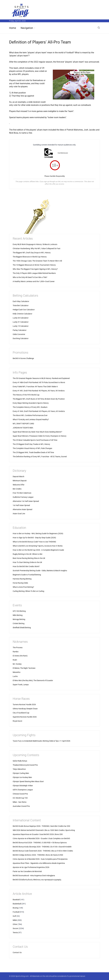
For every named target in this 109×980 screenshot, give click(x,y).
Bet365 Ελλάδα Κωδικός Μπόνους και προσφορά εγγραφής (37, 880)
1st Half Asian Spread (21, 505)
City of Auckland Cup (21, 713)
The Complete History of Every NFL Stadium (30, 407)
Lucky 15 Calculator (21, 326)
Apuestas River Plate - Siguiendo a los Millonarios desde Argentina (39, 863)
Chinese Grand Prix (20, 794)
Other (15, 924)
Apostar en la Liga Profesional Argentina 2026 (31, 867)
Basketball (17, 904)
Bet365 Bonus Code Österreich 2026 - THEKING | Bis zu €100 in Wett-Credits (43, 851)
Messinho (17, 672)
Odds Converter (19, 334)
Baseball (16, 900)
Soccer (15, 928)
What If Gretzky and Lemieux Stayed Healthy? (31, 419)
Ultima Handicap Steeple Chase (25, 709)
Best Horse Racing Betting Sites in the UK (29, 558)
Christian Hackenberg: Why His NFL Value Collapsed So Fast (37, 248)
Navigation (27, 28)
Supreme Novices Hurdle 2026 (25, 717)
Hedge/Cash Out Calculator (24, 310)
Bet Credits (17, 489)
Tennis (15, 933)
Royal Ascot (17, 721)
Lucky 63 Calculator (21, 318)
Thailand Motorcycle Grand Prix (25, 765)
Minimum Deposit (20, 481)
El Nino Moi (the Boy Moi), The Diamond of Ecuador (33, 680)
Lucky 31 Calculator (21, 322)
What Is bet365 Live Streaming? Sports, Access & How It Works (38, 546)
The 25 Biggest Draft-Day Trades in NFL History (31, 444)
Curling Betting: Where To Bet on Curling (28, 591)
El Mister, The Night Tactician (24, 668)
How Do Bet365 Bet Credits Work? (26, 566)
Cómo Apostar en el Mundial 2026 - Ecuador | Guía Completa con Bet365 (41, 838)
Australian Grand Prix (21, 806)
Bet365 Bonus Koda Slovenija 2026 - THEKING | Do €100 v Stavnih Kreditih (42, 847)
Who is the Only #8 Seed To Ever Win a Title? (30, 277)
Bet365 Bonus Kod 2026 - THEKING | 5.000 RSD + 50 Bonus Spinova (40, 843)
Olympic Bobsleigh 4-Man (23, 786)
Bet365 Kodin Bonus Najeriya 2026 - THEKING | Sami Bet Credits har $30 (41, 826)
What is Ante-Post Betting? (23, 587)
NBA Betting (18, 615)
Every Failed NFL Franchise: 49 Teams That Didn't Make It (35, 387)
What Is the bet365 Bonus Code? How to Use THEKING (34, 542)
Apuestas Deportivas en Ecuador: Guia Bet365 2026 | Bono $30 (38, 834)
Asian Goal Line (19, 514)
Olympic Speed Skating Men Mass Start (28, 781)
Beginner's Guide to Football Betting (27, 575)
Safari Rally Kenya (20, 761)
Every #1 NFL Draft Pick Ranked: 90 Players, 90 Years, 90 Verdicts (39, 391)
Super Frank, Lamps (21, 685)
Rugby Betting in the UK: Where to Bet (28, 554)
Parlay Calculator (20, 330)
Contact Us (17, 952)
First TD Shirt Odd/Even (22, 493)
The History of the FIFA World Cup (26, 395)
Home (13, 28)
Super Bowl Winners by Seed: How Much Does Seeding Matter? (37, 432)
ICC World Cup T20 (20, 798)
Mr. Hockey (17, 664)
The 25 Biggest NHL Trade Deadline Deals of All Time (33, 452)
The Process (18, 647)
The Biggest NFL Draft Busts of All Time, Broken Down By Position (39, 399)
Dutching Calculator (21, 338)
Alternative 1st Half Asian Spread (26, 501)
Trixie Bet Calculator (21, 305)
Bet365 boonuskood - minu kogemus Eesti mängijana (34, 876)
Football (16, 912)
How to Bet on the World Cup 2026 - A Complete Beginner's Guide (38, 550)
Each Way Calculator (21, 301)
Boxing (15, 908)
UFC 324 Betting (19, 611)
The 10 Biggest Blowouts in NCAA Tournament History (34, 265)
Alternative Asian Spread (22, 509)
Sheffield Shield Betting (22, 628)
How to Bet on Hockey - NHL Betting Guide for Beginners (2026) (38, 533)
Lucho (15, 676)
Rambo (16, 652)
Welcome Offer (19, 485)
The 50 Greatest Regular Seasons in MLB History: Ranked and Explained (41, 378)
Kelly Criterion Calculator (22, 314)
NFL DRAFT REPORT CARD (23, 424)
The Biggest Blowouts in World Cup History (30, 257)
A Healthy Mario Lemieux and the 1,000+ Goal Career (34, 281)
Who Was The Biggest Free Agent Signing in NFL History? (35, 269)
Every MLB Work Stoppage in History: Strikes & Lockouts (35, 244)
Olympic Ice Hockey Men (22, 777)
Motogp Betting (19, 619)
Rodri (15, 660)
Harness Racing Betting (22, 579)
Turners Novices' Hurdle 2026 (24, 705)
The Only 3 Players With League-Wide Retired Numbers (34, 273)
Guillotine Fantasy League (23, 497)
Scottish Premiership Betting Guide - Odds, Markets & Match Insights (40, 571)
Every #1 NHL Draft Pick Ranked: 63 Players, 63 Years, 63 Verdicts (39, 411)
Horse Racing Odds (20, 583)
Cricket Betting (19, 623)
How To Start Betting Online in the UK (27, 562)
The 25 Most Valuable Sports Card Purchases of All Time (35, 440)
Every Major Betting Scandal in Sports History (31, 403)
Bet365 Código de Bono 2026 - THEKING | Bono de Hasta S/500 (38, 855)
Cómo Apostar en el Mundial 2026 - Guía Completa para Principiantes (40, 859)
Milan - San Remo (20, 802)
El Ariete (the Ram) (20, 656)
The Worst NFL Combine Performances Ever (30, 415)
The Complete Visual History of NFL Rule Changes (32, 448)
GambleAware (63, 153)
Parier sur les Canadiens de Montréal (27, 871)
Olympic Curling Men (21, 773)
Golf (14, 916)
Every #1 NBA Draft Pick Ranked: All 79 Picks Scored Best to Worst (39, 382)
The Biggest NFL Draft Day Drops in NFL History (32, 253)
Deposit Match (18, 476)
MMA (15, 920)
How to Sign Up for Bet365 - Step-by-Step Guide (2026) (34, 538)
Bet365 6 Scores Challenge (23, 358)
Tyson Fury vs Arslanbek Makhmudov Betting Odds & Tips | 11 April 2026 (41, 741)
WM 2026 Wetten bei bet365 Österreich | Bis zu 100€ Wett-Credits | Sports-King (44, 830)
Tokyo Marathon (19, 769)
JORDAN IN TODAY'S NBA (23, 428)
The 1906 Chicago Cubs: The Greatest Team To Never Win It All (37, 261)
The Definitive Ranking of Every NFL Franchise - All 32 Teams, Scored (40, 457)
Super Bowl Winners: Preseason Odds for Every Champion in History (40, 436)
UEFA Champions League (23, 790)
